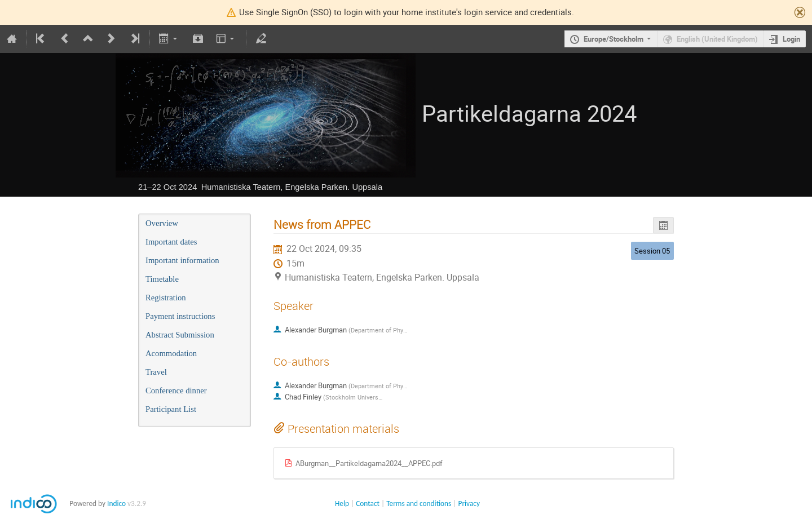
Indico (116, 503)
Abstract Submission (180, 335)
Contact (368, 503)
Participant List (171, 409)
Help (342, 503)
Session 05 (652, 251)
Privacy (469, 503)
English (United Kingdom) (717, 39)
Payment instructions (180, 316)
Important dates (171, 242)
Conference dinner (176, 391)
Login (791, 39)
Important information (182, 260)
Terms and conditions (419, 503)
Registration (166, 298)
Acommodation (171, 353)
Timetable (162, 279)
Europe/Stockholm (614, 39)
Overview (162, 223)
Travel (156, 372)
